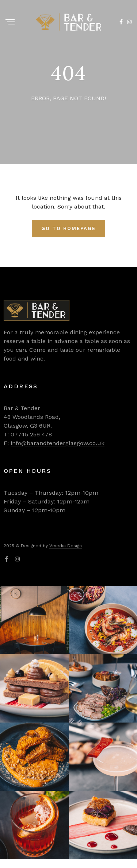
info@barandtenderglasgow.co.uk (58, 443)
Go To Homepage (68, 228)
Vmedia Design (66, 546)
